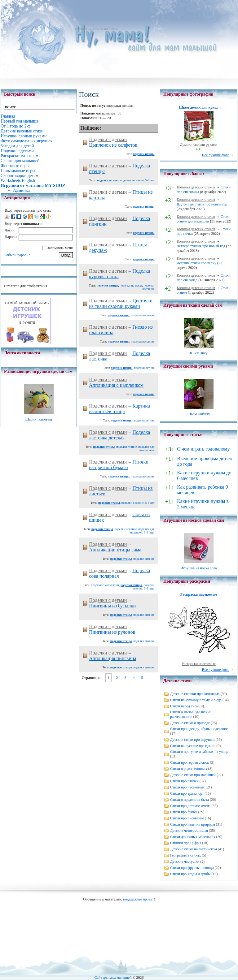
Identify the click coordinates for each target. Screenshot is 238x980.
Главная (81, 29)
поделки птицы (144, 154)
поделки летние (144, 368)
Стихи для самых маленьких (193, 837)
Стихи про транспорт (187, 793)
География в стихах (185, 855)
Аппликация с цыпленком (116, 385)
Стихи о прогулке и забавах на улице (199, 752)
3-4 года (149, 532)
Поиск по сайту (105, 29)
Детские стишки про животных (195, 694)
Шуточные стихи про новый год (202, 204)
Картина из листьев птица (119, 409)
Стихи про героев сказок (190, 762)
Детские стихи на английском (194, 849)
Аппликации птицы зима (115, 550)
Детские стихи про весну (196, 263)
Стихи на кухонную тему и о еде (196, 700)
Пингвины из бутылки (112, 606)
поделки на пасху (131, 285)
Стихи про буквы (184, 812)
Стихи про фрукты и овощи (192, 868)
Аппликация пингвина (112, 658)
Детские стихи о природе (190, 723)
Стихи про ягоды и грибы (190, 874)
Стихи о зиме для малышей (204, 219)
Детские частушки (185, 861)
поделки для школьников (146, 448)
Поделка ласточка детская (119, 435)
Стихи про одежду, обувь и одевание (199, 729)
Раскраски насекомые (199, 664)
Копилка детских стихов (196, 187)
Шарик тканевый (39, 419)
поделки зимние (144, 559)
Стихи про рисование (187, 818)
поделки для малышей (142, 531)
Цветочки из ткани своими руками (121, 303)
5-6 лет (150, 180)
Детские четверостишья (189, 831)
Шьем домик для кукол (198, 107)
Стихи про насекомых (187, 787)
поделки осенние (133, 503)
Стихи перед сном (184, 706)
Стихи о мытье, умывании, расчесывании (191, 714)
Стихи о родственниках (189, 769)
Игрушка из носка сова (199, 568)
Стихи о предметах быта (190, 800)
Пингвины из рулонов (112, 632)
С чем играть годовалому (203, 449)
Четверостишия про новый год (201, 246)
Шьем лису (198, 353)
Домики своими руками (199, 145)
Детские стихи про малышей (193, 775)
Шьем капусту (198, 414)
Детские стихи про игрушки (192, 740)
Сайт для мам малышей (113, 978)
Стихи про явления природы (193, 824)
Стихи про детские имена (190, 806)
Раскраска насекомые (199, 594)
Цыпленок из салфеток (113, 145)
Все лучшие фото (216, 155)
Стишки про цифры (186, 843)
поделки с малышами (105, 585)
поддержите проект (138, 899)
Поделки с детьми (108, 139)
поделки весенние (132, 180)
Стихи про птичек (184, 781)
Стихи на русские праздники (193, 746)
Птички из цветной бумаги (119, 465)
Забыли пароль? (17, 255)
